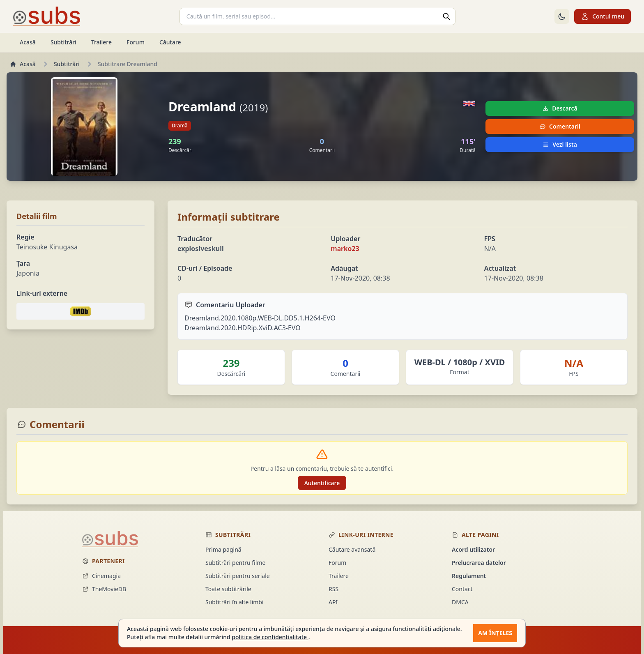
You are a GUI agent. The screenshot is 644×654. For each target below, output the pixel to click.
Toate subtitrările (228, 589)
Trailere (101, 42)
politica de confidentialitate (270, 637)
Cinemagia (101, 576)
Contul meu (603, 16)
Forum (136, 42)
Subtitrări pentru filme (235, 563)
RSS (333, 589)
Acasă (28, 42)
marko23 (345, 249)
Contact (462, 589)
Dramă (180, 126)
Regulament (469, 576)
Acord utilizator (473, 549)
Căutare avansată (352, 549)
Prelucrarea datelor (479, 563)
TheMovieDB (104, 589)
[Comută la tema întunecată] (562, 16)
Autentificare (322, 483)
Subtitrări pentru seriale (238, 576)
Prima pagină (223, 549)
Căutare (170, 42)
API (333, 602)
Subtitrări (63, 42)
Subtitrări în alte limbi (235, 602)
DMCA (460, 602)
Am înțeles (495, 633)
